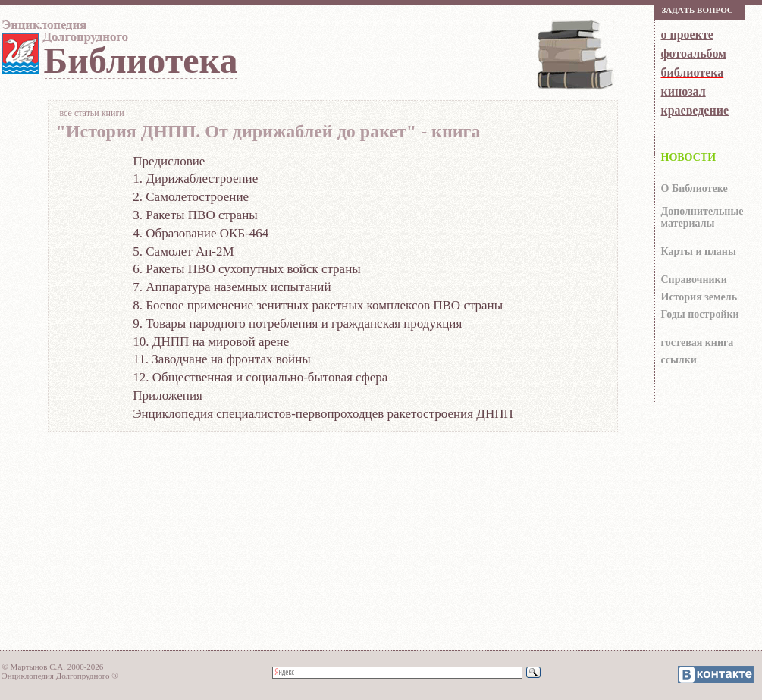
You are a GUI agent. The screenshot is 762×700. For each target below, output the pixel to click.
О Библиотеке (695, 188)
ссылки (679, 360)
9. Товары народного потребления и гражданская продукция (297, 323)
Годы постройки (700, 314)
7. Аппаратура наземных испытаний (232, 287)
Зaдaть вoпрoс (698, 10)
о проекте (687, 35)
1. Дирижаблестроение (195, 179)
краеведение (695, 110)
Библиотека (141, 60)
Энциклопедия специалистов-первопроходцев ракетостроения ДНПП (323, 414)
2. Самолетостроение (191, 197)
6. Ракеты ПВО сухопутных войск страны (246, 269)
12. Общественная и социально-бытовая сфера (260, 377)
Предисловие (169, 161)
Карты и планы (699, 251)
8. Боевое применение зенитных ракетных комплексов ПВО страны (318, 305)
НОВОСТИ (689, 157)
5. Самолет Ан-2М (183, 251)
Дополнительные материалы (702, 217)
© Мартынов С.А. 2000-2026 (53, 667)
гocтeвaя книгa (698, 342)
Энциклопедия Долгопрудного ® (60, 676)
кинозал (684, 91)
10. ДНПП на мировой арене (211, 342)
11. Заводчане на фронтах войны (221, 359)
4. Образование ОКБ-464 (201, 233)
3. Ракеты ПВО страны (195, 215)
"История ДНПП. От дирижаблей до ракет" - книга (268, 132)
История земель (699, 297)
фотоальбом (694, 53)
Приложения (168, 396)
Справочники (694, 279)
